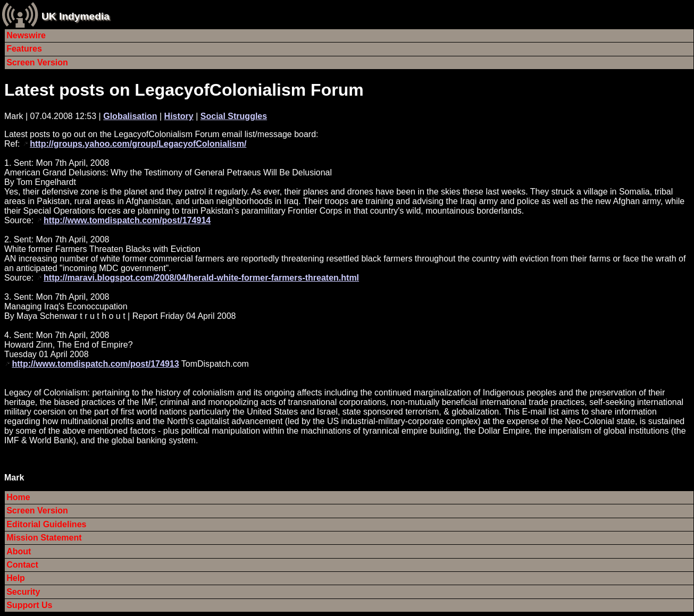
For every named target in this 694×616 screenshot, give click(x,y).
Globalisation (130, 116)
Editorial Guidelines (46, 524)
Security (23, 592)
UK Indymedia (76, 16)
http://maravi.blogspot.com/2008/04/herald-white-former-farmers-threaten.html (201, 278)
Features (24, 49)
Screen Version (37, 62)
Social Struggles (234, 116)
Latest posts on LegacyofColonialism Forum (184, 90)
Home (18, 497)
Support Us (29, 605)
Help (16, 578)
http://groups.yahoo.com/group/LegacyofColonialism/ (138, 144)
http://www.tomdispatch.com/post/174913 (95, 364)
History (179, 116)
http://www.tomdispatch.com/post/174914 (127, 220)
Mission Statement (44, 538)
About (19, 551)
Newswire (26, 35)
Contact (22, 565)
